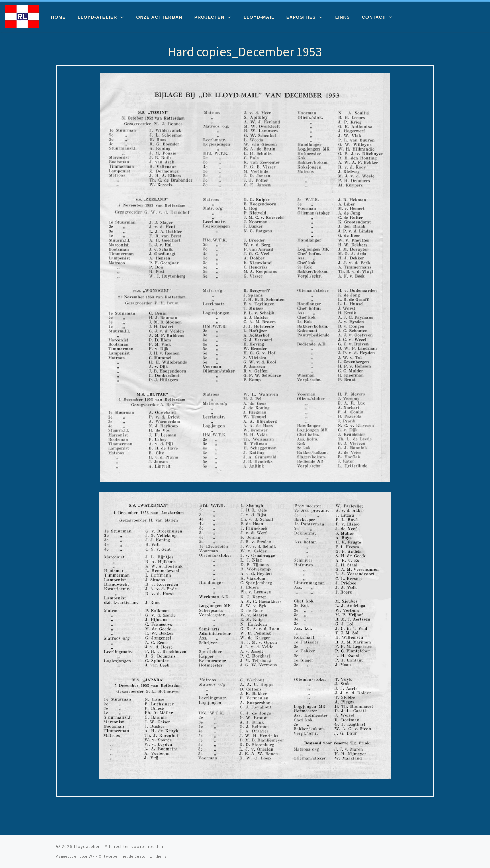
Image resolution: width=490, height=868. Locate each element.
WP (92, 856)
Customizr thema (151, 856)
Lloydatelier (87, 846)
